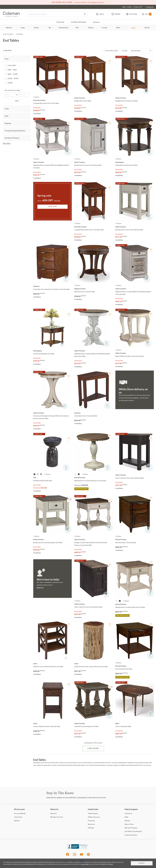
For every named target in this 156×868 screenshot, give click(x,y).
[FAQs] (126, 817)
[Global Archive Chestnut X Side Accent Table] (52, 664)
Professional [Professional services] (60, 22)
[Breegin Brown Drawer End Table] (135, 98)
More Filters (7, 143)
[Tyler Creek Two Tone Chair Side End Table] (135, 475)
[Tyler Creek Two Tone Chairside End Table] (94, 604)
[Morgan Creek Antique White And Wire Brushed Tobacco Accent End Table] (94, 540)
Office (118, 28)
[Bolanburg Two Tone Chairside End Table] (94, 162)
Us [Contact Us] (128, 813)
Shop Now (53, 207)
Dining (36, 28)
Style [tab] (6, 116)
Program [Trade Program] (93, 813)
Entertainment (63, 28)
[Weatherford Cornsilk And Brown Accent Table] (94, 478)
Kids (77, 28)
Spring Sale (37, 108)
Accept (142, 863)
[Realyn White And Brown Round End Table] (135, 353)
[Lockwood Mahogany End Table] (52, 351)
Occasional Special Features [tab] (15, 131)
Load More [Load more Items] (93, 748)
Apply (17, 101)
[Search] (57, 14)
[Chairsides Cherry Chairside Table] (94, 413)
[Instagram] (75, 856)
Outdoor (91, 28)
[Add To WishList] (69, 61)
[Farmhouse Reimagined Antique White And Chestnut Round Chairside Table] (52, 413)
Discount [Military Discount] (94, 817)
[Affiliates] (91, 828)
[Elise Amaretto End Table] (135, 666)
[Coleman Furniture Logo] (11, 16)
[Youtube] (81, 856)
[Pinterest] (88, 856)
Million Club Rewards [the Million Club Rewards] (133, 831)
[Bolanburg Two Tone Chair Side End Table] (135, 227)
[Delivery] (127, 821)
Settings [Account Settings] (20, 813)
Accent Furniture (8, 34)
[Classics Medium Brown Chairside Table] (52, 723)
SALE (133, 28)
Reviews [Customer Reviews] (131, 835)
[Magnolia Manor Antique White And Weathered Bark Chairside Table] (135, 289)
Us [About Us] (53, 813)
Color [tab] (7, 109)
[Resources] (91, 824)
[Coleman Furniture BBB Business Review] (78, 848)
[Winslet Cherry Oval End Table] (94, 289)
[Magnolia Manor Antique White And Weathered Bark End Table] (52, 162)
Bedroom (9, 28)
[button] (100, 14)
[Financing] (91, 821)
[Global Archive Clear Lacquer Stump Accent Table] (94, 664)
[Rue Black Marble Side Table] (52, 478)
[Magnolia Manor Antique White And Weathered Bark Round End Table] (94, 351)
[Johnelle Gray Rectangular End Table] (94, 723)
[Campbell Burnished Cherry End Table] (52, 100)
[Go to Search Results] (85, 14)
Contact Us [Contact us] (150, 7)
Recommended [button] (136, 51)
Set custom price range (12, 90)
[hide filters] (8, 51)
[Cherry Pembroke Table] (135, 723)
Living (23, 28)
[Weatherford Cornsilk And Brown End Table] (135, 604)
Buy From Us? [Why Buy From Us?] (57, 817)
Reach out (40, 587)
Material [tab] (8, 123)
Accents (104, 28)
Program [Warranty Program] (131, 828)
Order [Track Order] (18, 817)
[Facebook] (68, 856)
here (111, 864)
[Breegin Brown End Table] (94, 98)
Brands (147, 28)
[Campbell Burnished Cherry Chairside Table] (94, 227)
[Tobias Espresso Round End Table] (135, 162)
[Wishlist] (17, 821)
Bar (50, 28)
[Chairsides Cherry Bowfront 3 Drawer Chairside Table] (52, 286)
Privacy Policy (85, 864)
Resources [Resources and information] (96, 22)
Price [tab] (7, 59)
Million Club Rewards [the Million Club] (79, 22)
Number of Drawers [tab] (12, 138)
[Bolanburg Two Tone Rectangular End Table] (52, 540)
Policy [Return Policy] (129, 824)
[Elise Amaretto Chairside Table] (135, 540)
